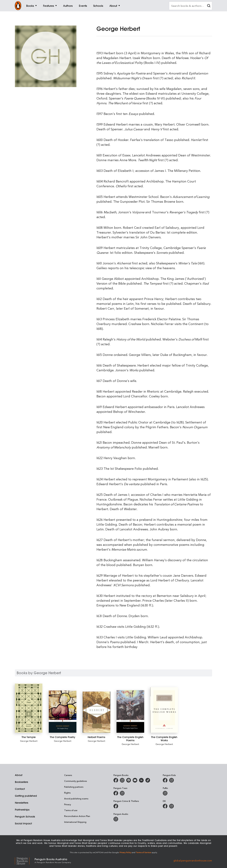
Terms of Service (143, 852)
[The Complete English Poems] (130, 711)
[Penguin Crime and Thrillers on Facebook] (116, 806)
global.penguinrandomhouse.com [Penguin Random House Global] (193, 860)
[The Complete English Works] (164, 710)
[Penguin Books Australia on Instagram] (122, 780)
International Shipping (75, 822)
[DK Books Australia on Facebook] (165, 806)
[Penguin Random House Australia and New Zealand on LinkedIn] (141, 780)
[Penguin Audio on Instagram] (116, 819)
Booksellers (21, 782)
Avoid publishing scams (76, 798)
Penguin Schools (25, 817)
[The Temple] (29, 708)
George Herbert (29, 741)
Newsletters (22, 803)
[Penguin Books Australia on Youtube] (135, 780)
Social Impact (23, 823)
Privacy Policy (125, 852)
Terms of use (71, 810)
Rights (67, 793)
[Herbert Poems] (96, 712)
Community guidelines (76, 781)
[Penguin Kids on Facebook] (165, 780)
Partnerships (22, 810)
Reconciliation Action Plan (77, 816)
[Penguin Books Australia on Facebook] (116, 780)
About (19, 775)
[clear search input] (209, 6)
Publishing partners (74, 787)
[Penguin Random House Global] (25, 860)
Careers (68, 775)
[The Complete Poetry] (63, 712)
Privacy (68, 804)
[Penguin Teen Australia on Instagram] (122, 793)
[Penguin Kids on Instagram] (171, 780)
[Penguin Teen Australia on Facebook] (116, 793)
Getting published (26, 796)
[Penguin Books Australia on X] (129, 780)
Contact (20, 789)
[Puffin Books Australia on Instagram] (165, 793)
